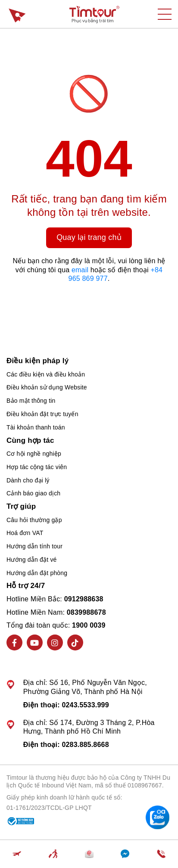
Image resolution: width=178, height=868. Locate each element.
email (80, 270)
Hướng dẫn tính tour (34, 546)
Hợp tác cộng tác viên (37, 467)
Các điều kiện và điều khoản (46, 374)
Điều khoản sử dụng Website (47, 387)
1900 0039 (89, 625)
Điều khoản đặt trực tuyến (42, 414)
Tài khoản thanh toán (36, 427)
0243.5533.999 (85, 705)
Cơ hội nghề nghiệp (34, 454)
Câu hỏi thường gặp (34, 520)
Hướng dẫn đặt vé (32, 560)
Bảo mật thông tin (31, 401)
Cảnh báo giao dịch (33, 493)
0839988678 (86, 612)
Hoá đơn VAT (25, 533)
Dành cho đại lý (28, 480)
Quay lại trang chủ (89, 237)
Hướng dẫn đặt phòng (37, 573)
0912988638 (84, 599)
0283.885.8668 (85, 745)
